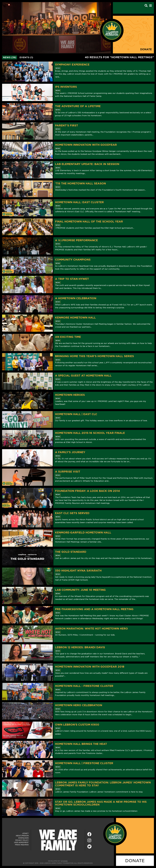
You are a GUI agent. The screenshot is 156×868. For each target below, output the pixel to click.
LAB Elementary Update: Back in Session (87, 164)
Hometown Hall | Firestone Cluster (84, 763)
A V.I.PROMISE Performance (76, 240)
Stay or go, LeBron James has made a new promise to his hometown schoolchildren (101, 803)
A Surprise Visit (68, 472)
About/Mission (22, 836)
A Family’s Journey (70, 452)
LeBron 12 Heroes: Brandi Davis (80, 647)
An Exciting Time (68, 337)
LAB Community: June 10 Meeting (80, 590)
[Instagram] (89, 841)
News (58, 68)
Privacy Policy (22, 840)
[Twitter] (89, 846)
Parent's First (67, 125)
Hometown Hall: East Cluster (79, 202)
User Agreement (21, 842)
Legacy (25, 833)
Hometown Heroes (70, 395)
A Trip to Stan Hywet (72, 279)
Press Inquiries (22, 845)
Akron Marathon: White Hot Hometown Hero (91, 629)
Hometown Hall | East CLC (76, 414)
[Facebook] (89, 834)
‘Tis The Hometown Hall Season (80, 183)
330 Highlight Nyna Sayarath (78, 571)
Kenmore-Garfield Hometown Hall (83, 533)
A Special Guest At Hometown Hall (83, 376)
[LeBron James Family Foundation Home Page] (115, 834)
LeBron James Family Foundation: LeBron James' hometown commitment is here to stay (103, 784)
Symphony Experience (72, 65)
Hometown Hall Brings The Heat (81, 744)
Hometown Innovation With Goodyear (86, 145)
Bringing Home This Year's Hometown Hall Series (94, 356)
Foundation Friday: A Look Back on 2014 (87, 491)
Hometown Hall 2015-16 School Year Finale (90, 433)
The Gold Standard (71, 552)
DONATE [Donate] (135, 861)
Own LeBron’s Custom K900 (77, 725)
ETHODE (64, 861)
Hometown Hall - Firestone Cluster (84, 686)
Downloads (23, 838)
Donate (146, 49)
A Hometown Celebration (76, 298)
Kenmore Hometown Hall (75, 318)
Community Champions (73, 260)
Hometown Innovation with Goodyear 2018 (90, 667)
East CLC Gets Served (72, 513)
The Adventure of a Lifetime (78, 106)
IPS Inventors (66, 87)
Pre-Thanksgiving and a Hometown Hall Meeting (94, 609)
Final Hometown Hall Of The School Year (89, 222)
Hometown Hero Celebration (79, 705)
